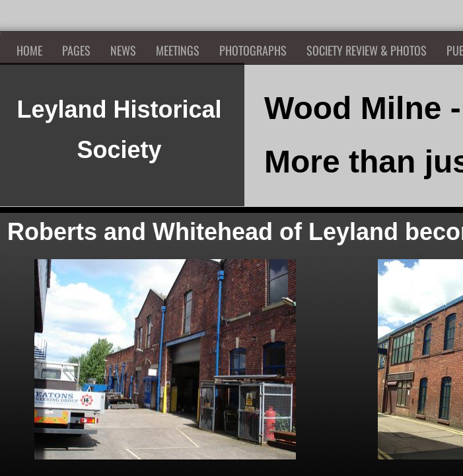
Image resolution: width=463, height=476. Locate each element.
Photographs (253, 50)
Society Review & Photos (367, 50)
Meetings (178, 50)
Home (29, 50)
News (123, 50)
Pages (76, 50)
